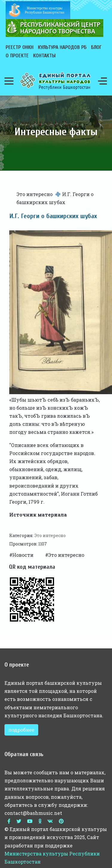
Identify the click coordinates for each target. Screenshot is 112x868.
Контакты (44, 56)
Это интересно (34, 194)
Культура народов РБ (62, 47)
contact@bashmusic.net (33, 813)
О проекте (17, 56)
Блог (96, 47)
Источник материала (38, 515)
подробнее (21, 730)
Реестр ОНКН (20, 47)
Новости (23, 555)
